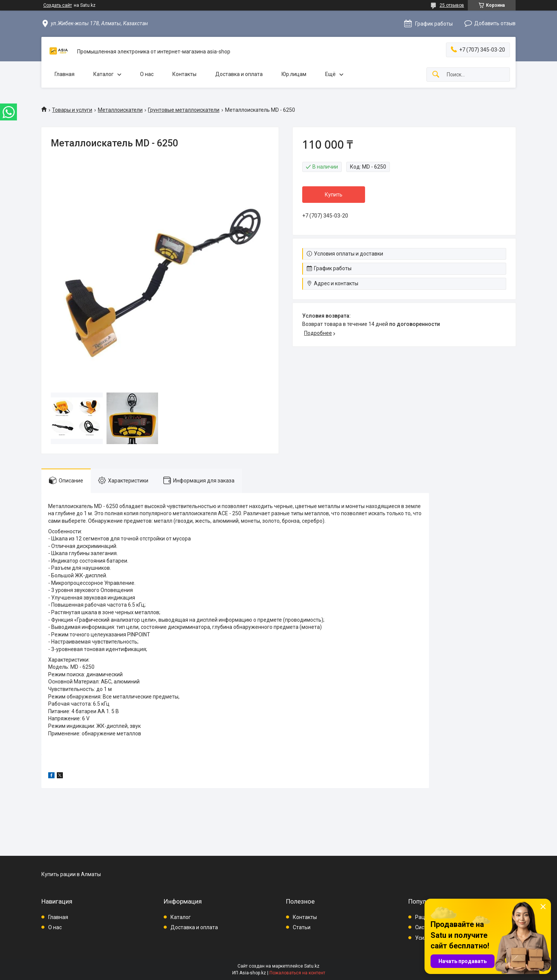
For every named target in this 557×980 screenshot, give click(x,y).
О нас (147, 74)
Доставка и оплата (239, 74)
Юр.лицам (294, 74)
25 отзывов (452, 5)
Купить (334, 195)
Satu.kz (312, 966)
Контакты (184, 74)
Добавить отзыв (495, 23)
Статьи (302, 927)
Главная (65, 74)
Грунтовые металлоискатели (184, 110)
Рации (423, 917)
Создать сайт (58, 5)
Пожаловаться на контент (297, 973)
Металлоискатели (120, 110)
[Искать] (436, 75)
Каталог (103, 74)
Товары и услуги (72, 110)
